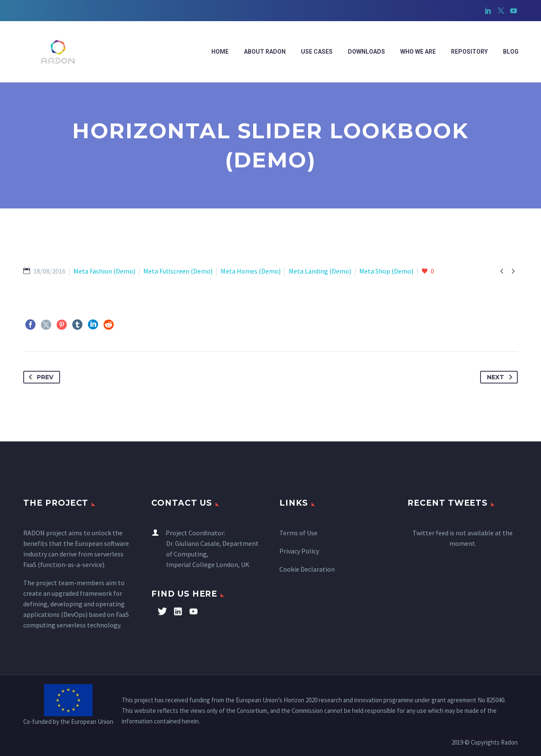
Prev (39, 377)
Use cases (317, 52)
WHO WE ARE (418, 52)
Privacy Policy (299, 551)
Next (501, 377)
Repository (469, 52)
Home (220, 52)
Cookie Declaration (307, 569)
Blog (511, 52)
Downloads (366, 52)
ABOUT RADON (265, 52)
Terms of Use (298, 533)
